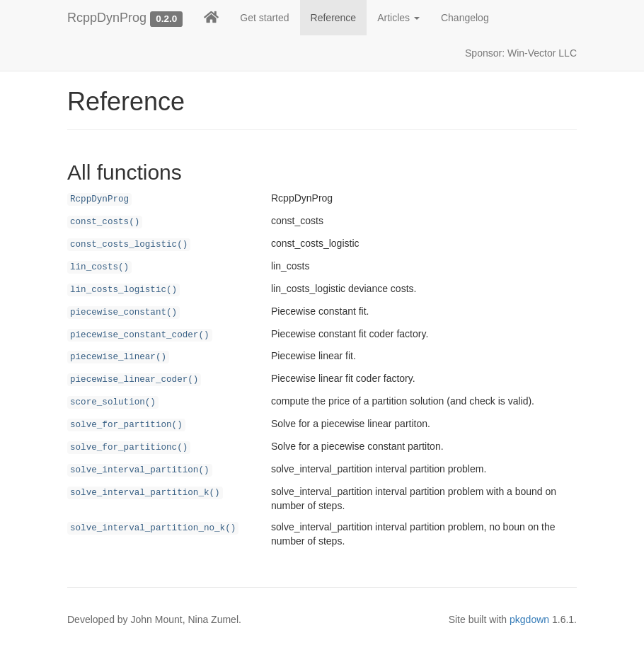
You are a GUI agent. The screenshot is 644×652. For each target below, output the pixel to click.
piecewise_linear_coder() (134, 380)
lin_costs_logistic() (123, 290)
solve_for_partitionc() (129, 448)
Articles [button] (398, 18)
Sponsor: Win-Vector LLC (521, 53)
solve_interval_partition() (140, 470)
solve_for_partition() (126, 425)
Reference (334, 18)
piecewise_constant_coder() (140, 335)
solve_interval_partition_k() (145, 493)
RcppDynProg (107, 18)
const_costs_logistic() (129, 245)
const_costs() (105, 222)
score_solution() (113, 402)
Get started (264, 18)
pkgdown (529, 619)
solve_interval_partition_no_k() (153, 528)
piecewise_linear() (118, 357)
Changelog (465, 18)
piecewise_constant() (123, 313)
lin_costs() (99, 267)
